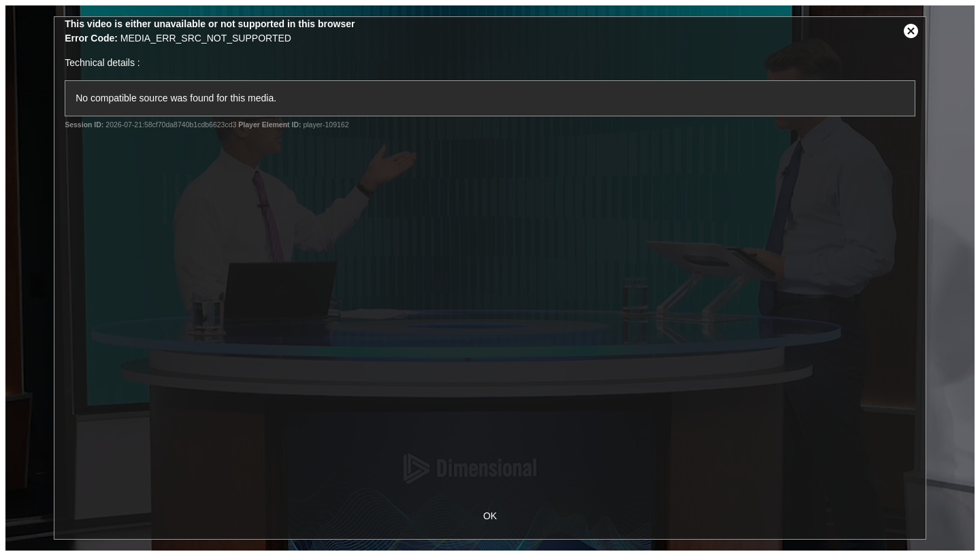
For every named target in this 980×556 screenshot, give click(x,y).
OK (490, 516)
